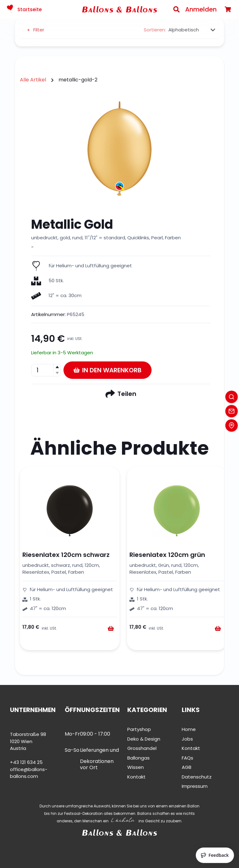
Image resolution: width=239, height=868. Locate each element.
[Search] (176, 9)
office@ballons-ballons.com (29, 773)
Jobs (187, 739)
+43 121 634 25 (26, 762)
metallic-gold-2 (78, 80)
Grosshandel (142, 748)
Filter (35, 30)
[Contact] (232, 411)
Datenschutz (197, 777)
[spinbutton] (46, 370)
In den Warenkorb (108, 370)
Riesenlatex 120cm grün (167, 555)
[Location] (232, 425)
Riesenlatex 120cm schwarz (66, 555)
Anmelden (201, 9)
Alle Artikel (33, 80)
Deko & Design (144, 739)
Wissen (136, 767)
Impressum (195, 786)
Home (189, 729)
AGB (187, 767)
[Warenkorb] (228, 9)
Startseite (23, 9)
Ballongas (138, 758)
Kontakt (136, 777)
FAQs (187, 758)
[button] (57, 367)
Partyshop (139, 729)
